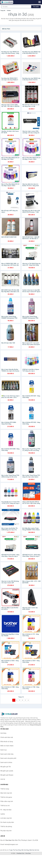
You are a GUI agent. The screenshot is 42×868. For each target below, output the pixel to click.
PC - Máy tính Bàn (6, 810)
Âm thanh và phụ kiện (7, 822)
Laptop (3, 814)
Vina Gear (28, 853)
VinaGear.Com (20, 853)
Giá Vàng (26, 850)
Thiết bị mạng (5, 789)
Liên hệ (3, 779)
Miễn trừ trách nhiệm (7, 746)
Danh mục (4, 750)
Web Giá (32, 850)
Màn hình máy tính (6, 793)
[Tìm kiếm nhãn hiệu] (16, 7)
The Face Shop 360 (18, 850)
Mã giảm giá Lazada (7, 771)
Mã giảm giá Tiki (6, 767)
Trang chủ (3, 11)
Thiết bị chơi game (6, 797)
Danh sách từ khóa (6, 762)
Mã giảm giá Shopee (7, 775)
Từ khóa (9, 11)
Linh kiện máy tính (6, 818)
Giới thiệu (3, 733)
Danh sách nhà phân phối (8, 758)
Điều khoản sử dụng (7, 742)
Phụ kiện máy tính (6, 831)
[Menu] (40, 2)
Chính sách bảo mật (7, 737)
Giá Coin (37, 850)
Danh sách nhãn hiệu (7, 754)
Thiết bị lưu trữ (5, 806)
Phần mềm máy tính (7, 801)
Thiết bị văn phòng (6, 826)
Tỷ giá (11, 850)
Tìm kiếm (36, 7)
